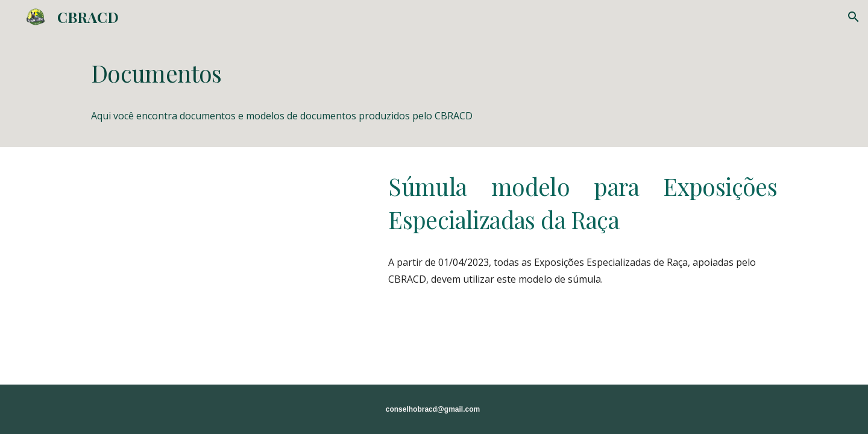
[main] (434, 74)
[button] (854, 17)
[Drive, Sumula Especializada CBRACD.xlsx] (226, 240)
